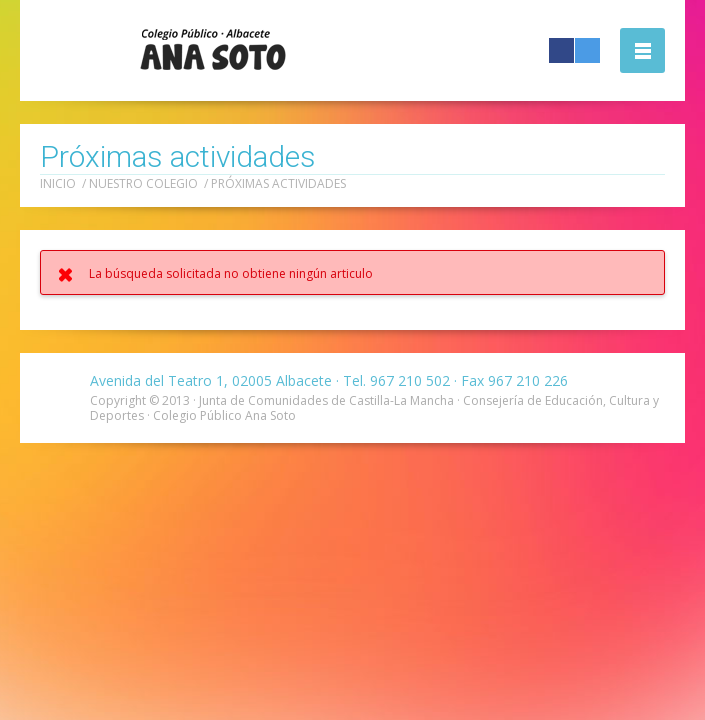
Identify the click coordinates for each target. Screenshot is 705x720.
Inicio (58, 183)
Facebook (561, 50)
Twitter (587, 50)
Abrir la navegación (642, 50)
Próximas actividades (278, 183)
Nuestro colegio (143, 183)
